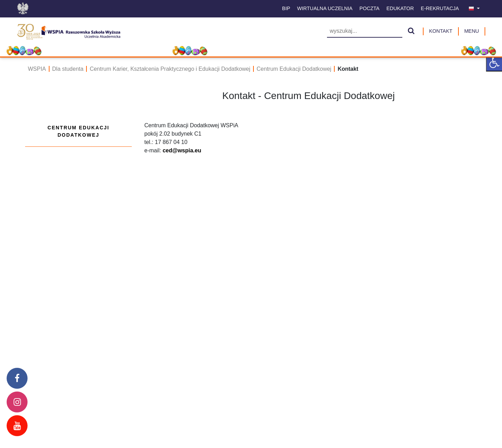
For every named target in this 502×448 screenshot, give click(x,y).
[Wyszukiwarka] (365, 32)
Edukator (400, 8)
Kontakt (441, 31)
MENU (472, 31)
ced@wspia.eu (182, 150)
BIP (286, 8)
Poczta (369, 8)
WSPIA (37, 69)
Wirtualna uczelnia (325, 8)
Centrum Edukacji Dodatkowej (294, 69)
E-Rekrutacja (440, 8)
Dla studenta (68, 69)
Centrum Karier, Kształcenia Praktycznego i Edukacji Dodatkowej (170, 69)
